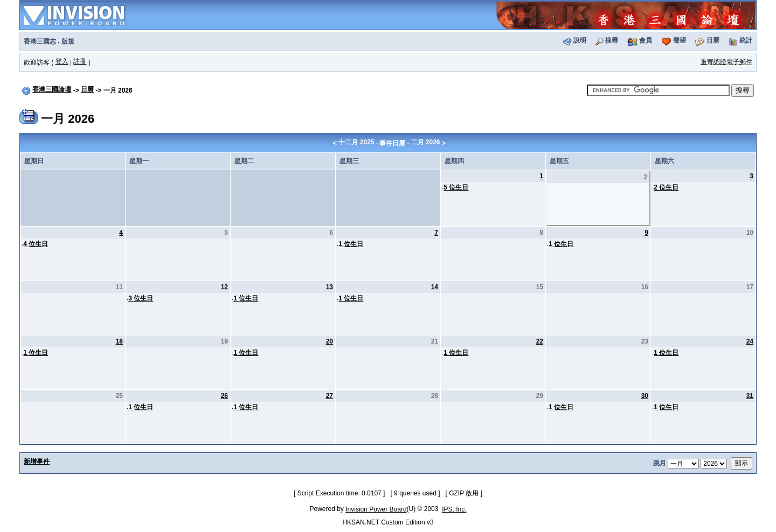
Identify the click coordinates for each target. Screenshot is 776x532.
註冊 (80, 61)
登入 (62, 61)
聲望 (680, 40)
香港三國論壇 (52, 89)
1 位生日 (351, 244)
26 (224, 396)
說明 (580, 40)
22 (540, 341)
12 (224, 287)
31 (750, 396)
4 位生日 (36, 244)
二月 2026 (426, 142)
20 (330, 341)
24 (750, 341)
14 (435, 287)
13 (330, 287)
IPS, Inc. (454, 509)
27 (330, 396)
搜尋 (612, 40)
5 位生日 (456, 187)
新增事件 (37, 461)
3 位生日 (141, 298)
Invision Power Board (376, 509)
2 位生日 (666, 187)
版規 (68, 41)
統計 (746, 40)
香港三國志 (40, 41)
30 (645, 396)
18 (119, 341)
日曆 (713, 40)
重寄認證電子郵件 (726, 62)
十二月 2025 (356, 142)
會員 (646, 40)
